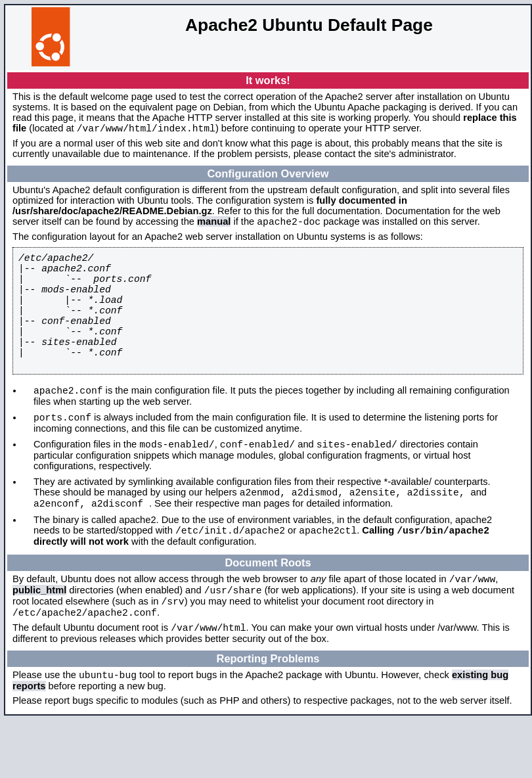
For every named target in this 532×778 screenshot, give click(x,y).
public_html (39, 639)
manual (214, 225)
